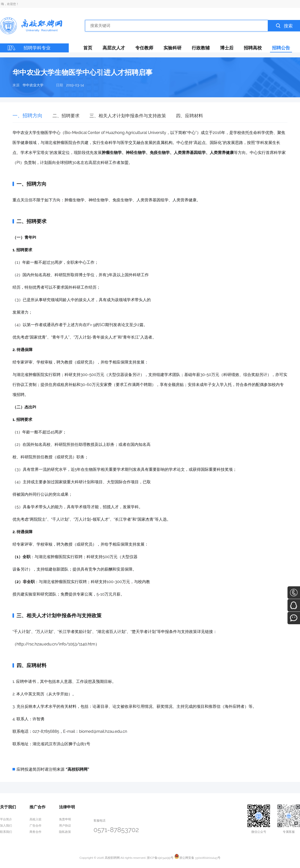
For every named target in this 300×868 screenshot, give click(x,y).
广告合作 (35, 826)
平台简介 (6, 819)
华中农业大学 (33, 85)
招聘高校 (253, 48)
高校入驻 (35, 819)
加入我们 (6, 826)
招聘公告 (281, 48)
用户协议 (65, 826)
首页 (88, 48)
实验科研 (172, 48)
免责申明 (65, 819)
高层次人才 (114, 48)
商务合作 (35, 832)
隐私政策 (65, 832)
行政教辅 (201, 48)
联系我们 (6, 832)
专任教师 (144, 48)
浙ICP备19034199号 (160, 858)
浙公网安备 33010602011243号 (197, 858)
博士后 (227, 48)
